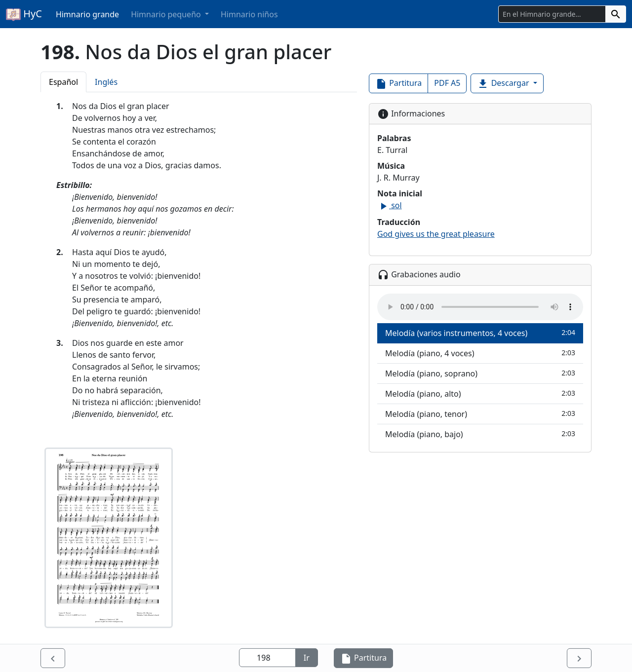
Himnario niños (249, 14)
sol (390, 205)
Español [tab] (63, 82)
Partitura (398, 84)
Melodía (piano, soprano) (480, 373)
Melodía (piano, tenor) (480, 414)
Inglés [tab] (106, 82)
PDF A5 (447, 83)
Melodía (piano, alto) (480, 393)
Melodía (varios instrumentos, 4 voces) (480, 333)
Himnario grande (87, 14)
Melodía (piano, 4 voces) (480, 353)
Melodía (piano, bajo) (480, 434)
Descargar (504, 84)
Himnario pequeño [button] (167, 14)
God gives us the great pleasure (436, 234)
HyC (24, 14)
